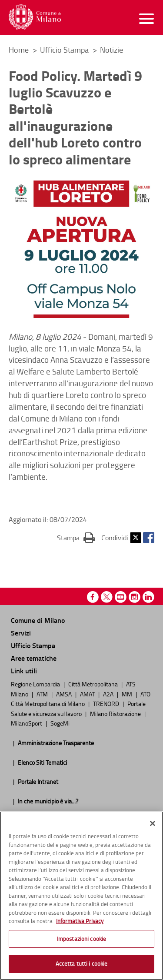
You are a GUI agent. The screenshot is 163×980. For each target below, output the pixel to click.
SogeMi (60, 723)
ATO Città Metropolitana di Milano (81, 699)
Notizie (111, 50)
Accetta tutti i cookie (82, 963)
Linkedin (148, 597)
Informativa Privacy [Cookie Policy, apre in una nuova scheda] (80, 921)
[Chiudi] (153, 823)
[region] (81, 896)
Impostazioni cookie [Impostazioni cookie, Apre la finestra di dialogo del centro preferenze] (81, 939)
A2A (109, 694)
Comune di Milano (38, 620)
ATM (43, 694)
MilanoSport (27, 723)
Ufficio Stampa (65, 50)
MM (128, 694)
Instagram (135, 597)
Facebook (149, 538)
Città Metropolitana (94, 684)
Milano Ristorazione (116, 713)
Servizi (21, 633)
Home (19, 50)
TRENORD (107, 703)
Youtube (121, 597)
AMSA (65, 694)
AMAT (88, 694)
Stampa (76, 537)
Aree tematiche (34, 658)
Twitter (136, 538)
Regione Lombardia (36, 684)
